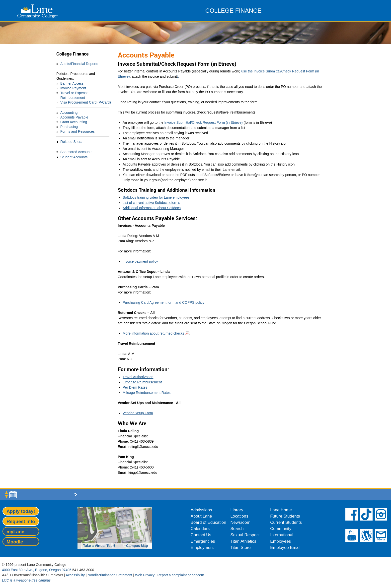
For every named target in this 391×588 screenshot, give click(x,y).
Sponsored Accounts (76, 152)
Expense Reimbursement (142, 382)
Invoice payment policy (140, 261)
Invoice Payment (73, 88)
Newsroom (240, 522)
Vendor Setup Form (138, 413)
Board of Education (208, 522)
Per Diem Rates (135, 387)
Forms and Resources (78, 131)
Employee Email (285, 548)
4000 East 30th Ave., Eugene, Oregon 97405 (37, 570)
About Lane (201, 516)
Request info (21, 521)
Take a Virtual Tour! (99, 546)
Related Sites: (71, 142)
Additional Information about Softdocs (152, 208)
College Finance (73, 54)
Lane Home (281, 510)
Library (237, 510)
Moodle (15, 542)
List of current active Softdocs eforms (151, 203)
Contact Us (201, 535)
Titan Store (241, 548)
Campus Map (137, 546)
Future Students (285, 516)
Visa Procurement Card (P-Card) (86, 102)
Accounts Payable (74, 117)
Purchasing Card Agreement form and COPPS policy (163, 302)
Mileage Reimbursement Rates (147, 393)
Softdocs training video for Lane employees (156, 197)
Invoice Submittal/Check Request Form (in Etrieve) (203, 122)
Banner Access (72, 83)
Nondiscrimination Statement (110, 575)
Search (237, 529)
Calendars (200, 529)
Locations (239, 516)
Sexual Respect (245, 535)
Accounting (69, 113)
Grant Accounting (74, 122)
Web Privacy (145, 575)
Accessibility (75, 575)
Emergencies (203, 541)
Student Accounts (74, 157)
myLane (15, 532)
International (282, 535)
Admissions (201, 510)
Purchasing (69, 127)
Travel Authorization (138, 377)
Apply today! (21, 511)
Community (281, 529)
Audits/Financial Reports (79, 64)
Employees (280, 541)
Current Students (286, 522)
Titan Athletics (243, 541)
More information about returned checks (153, 333)
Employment (202, 548)
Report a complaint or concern (181, 575)
